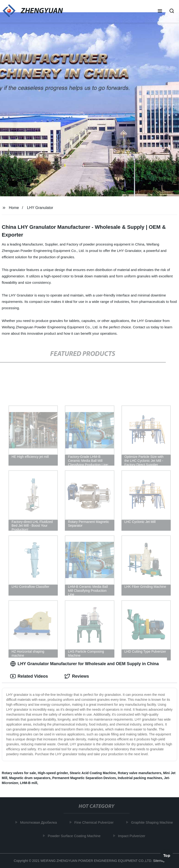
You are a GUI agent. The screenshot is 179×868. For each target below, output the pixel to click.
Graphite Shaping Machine (153, 822)
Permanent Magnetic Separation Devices (84, 778)
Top (167, 855)
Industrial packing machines (140, 778)
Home (14, 208)
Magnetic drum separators (30, 778)
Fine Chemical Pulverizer (95, 822)
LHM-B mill (29, 783)
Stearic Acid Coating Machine (93, 773)
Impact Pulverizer (133, 836)
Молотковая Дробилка (40, 822)
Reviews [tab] (77, 676)
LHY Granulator (40, 208)
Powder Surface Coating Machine (75, 836)
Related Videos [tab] (29, 676)
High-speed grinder (53, 773)
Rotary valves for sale (19, 773)
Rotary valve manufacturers (140, 773)
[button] (160, 11)
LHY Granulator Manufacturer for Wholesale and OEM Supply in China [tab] (85, 664)
